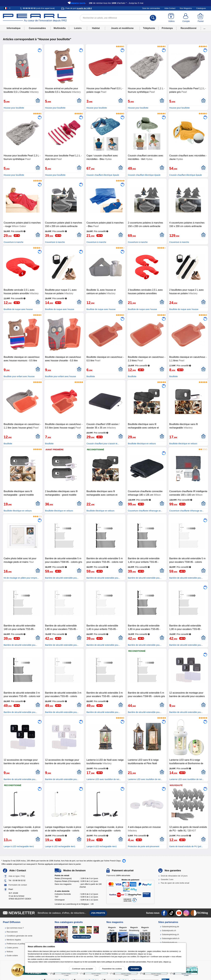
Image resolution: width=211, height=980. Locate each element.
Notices (10, 952)
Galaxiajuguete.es (170, 942)
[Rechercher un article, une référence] (118, 18)
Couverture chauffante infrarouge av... (145, 511)
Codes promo (12, 948)
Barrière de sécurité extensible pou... (62, 578)
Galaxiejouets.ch (169, 930)
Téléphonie (149, 28)
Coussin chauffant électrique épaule (103, 175)
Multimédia (60, 28)
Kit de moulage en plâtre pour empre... (21, 578)
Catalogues (201, 8)
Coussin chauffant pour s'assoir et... (103, 444)
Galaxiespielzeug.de (170, 927)
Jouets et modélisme (122, 28)
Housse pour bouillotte (14, 108)
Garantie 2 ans (167, 879)
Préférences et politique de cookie (21, 944)
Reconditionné (188, 28)
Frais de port (79, 8)
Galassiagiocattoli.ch (171, 938)
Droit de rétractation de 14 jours (174, 876)
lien (150, 954)
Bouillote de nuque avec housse (18, 309)
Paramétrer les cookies (112, 969)
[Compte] (186, 18)
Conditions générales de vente (19, 936)
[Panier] (201, 18)
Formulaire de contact (18, 885)
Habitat (96, 28)
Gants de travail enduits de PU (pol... (186, 846)
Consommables (37, 28)
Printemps (167, 28)
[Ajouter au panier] (38, 101)
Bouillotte (91, 376)
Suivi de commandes (151, 8)
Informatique (13, 28)
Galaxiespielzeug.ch (170, 934)
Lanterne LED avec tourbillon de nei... (104, 779)
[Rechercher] (153, 18)
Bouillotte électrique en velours (142, 444)
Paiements (118, 875)
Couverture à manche (14, 242)
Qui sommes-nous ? (15, 928)
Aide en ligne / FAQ (17, 876)
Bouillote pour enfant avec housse (19, 376)
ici (170, 962)
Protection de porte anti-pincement (144, 846)
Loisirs (78, 28)
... (204, 28)
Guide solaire (12, 955)
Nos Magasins (186, 8)
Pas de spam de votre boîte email (175, 883)
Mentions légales (14, 940)
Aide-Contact (170, 8)
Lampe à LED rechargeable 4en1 (19, 846)
